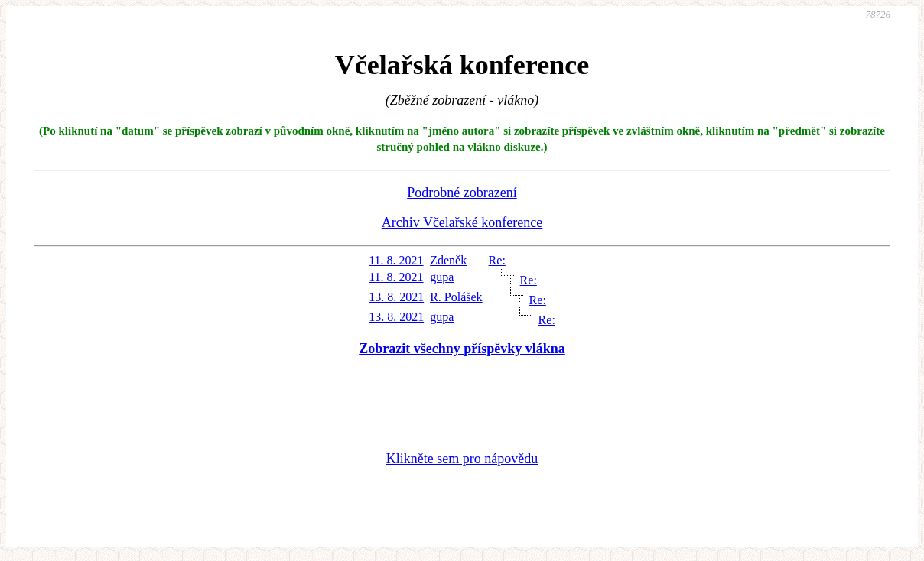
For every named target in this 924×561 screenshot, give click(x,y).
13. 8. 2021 (396, 297)
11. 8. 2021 (396, 260)
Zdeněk (448, 260)
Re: (497, 260)
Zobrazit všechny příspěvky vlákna (462, 349)
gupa (442, 277)
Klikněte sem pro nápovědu (462, 459)
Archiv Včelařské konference (462, 222)
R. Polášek (456, 297)
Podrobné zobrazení (462, 193)
